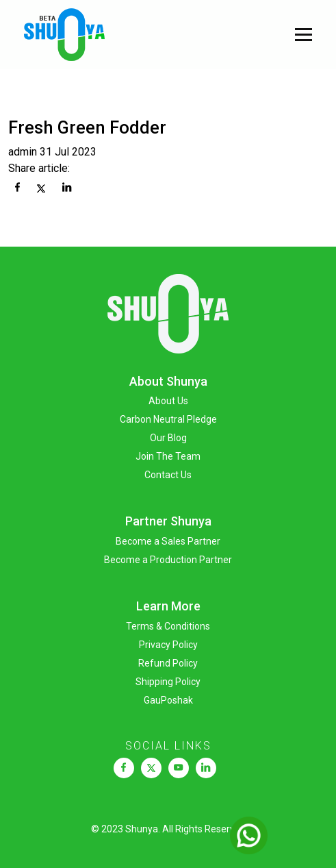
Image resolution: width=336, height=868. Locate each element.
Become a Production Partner (168, 560)
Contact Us (168, 475)
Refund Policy (168, 663)
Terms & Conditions (168, 626)
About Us (168, 401)
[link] (124, 768)
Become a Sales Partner (168, 541)
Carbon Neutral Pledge (168, 419)
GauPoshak (168, 700)
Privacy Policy (168, 645)
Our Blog (168, 438)
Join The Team (168, 456)
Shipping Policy (168, 682)
